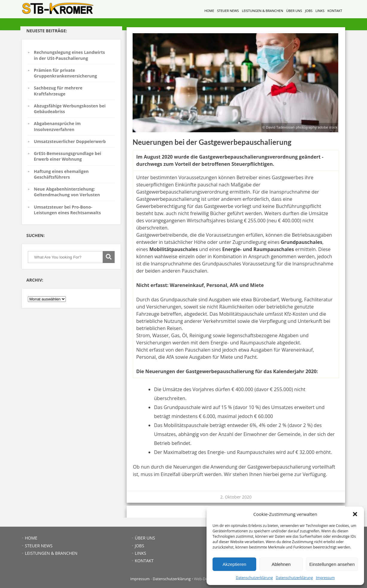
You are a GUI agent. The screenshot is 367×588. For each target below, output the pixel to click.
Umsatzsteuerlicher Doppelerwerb (70, 141)
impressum (140, 579)
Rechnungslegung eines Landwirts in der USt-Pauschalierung (69, 55)
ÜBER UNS (294, 11)
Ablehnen (281, 564)
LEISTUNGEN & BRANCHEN (263, 11)
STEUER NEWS (228, 11)
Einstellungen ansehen (332, 564)
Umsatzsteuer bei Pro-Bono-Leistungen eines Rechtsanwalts (67, 210)
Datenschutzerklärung (254, 578)
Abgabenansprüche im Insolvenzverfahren (57, 126)
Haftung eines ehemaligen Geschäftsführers (61, 174)
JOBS (309, 11)
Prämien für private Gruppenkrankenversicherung (65, 73)
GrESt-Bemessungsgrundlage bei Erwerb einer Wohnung (68, 156)
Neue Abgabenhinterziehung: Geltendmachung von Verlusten (67, 192)
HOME (209, 11)
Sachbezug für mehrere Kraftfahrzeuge (58, 91)
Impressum (325, 578)
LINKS (320, 11)
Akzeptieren (234, 564)
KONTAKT (335, 11)
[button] (355, 514)
